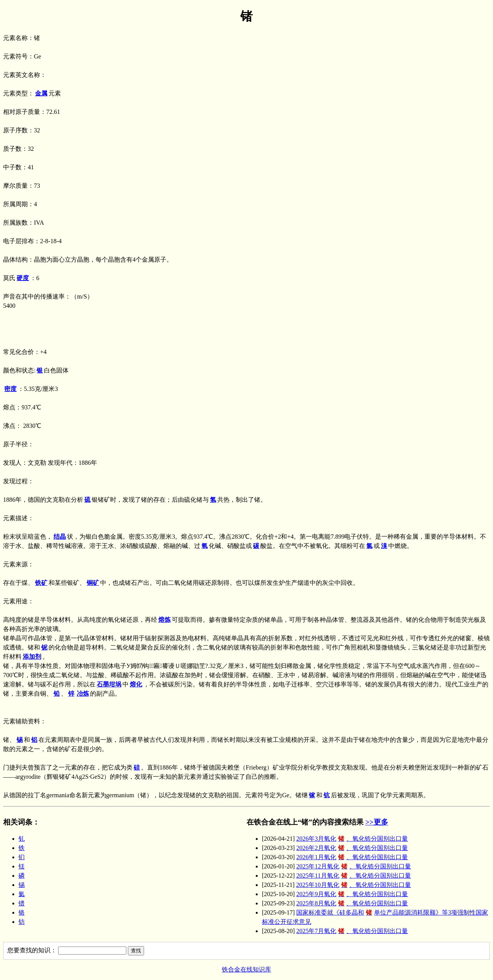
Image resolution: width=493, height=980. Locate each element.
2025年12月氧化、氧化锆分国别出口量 (354, 866)
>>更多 (376, 822)
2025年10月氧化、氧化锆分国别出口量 (354, 885)
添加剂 (32, 657)
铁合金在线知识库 (246, 969)
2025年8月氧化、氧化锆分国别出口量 (352, 903)
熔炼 (164, 620)
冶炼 (83, 694)
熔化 (136, 684)
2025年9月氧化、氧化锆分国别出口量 (352, 894)
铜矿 (93, 583)
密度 (10, 389)
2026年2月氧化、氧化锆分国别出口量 (352, 848)
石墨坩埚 (109, 684)
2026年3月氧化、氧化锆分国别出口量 (352, 839)
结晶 (60, 537)
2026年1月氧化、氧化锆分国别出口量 (352, 857)
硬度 (23, 278)
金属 (41, 93)
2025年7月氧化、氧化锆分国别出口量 (352, 931)
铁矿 (41, 583)
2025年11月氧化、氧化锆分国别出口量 (353, 876)
